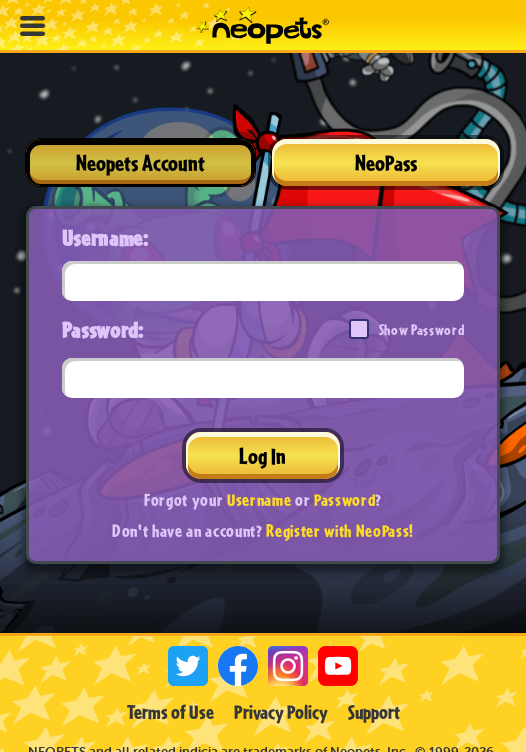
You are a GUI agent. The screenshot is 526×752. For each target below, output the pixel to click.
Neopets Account (140, 162)
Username (259, 499)
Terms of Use (170, 712)
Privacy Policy (281, 712)
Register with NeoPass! (340, 530)
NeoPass (386, 162)
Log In (262, 455)
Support (374, 712)
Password (344, 499)
